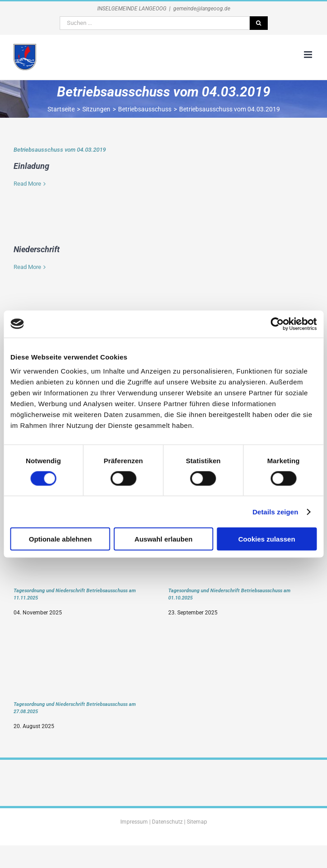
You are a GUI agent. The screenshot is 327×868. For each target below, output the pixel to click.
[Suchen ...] (155, 23)
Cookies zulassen (267, 539)
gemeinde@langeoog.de (202, 9)
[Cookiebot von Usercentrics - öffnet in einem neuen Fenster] (277, 324)
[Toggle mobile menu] (309, 55)
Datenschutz (167, 822)
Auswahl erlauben (163, 539)
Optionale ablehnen (60, 539)
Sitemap (197, 822)
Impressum (134, 822)
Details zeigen (275, 511)
